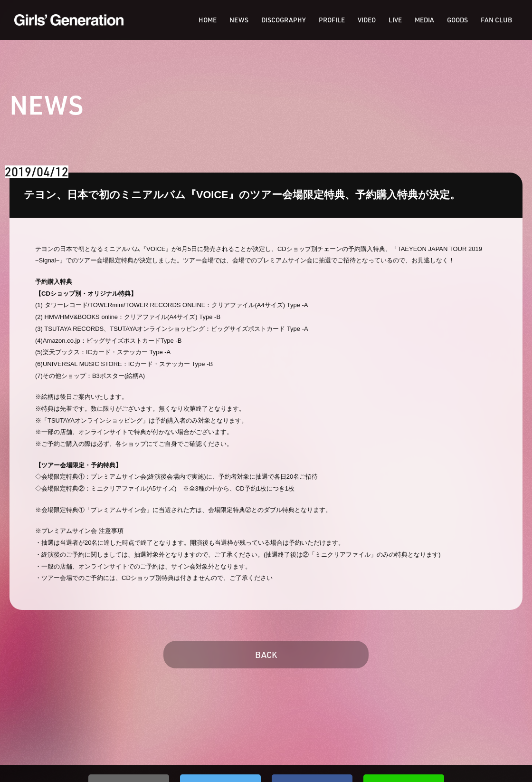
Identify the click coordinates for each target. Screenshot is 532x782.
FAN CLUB (496, 20)
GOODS (457, 20)
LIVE (395, 20)
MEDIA (424, 20)
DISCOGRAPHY (284, 20)
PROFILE (332, 20)
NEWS (239, 20)
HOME (208, 20)
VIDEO (367, 20)
